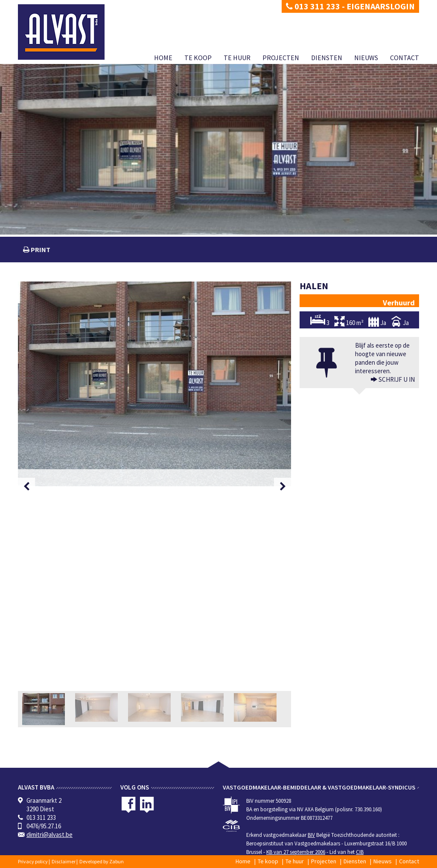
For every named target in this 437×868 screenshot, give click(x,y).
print (40, 250)
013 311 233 (313, 6)
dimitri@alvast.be (50, 835)
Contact (405, 58)
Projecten (281, 58)
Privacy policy (33, 861)
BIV (311, 835)
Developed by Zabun (102, 861)
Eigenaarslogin (381, 6)
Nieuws (366, 58)
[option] (154, 384)
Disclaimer (64, 861)
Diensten (327, 58)
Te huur (237, 58)
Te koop (198, 58)
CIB (360, 852)
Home (163, 58)
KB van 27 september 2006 (296, 852)
